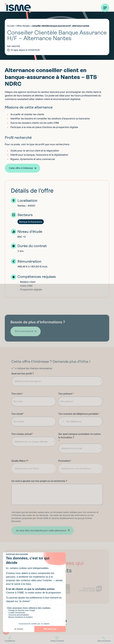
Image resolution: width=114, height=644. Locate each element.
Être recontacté (24, 331)
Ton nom (17, 394)
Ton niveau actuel (22, 434)
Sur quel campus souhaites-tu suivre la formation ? (79, 437)
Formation (65, 461)
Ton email (18, 414)
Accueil (11, 26)
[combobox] (62, 421)
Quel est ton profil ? (23, 373)
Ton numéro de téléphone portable (79, 414)
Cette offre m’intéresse (21, 168)
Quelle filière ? (20, 461)
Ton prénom (66, 394)
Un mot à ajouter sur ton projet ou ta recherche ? (39, 481)
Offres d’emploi (23, 26)
